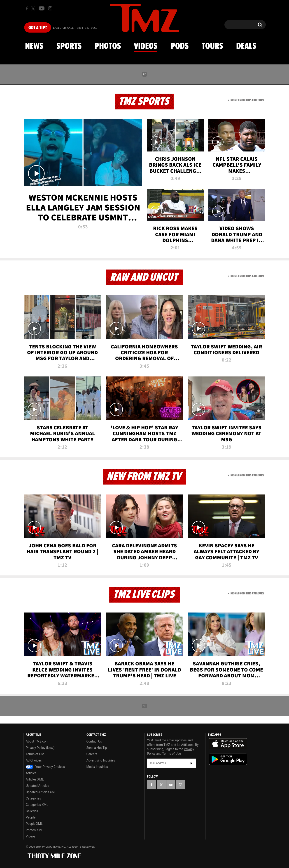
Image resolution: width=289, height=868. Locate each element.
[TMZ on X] (34, 8)
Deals (246, 46)
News (34, 46)
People (31, 817)
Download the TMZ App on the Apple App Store (228, 744)
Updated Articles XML (41, 792)
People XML (34, 824)
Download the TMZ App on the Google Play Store (228, 759)
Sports (69, 46)
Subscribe (191, 763)
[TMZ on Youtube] (42, 8)
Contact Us (94, 741)
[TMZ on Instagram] (50, 8)
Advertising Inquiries (101, 760)
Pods (180, 46)
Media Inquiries (97, 767)
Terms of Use (35, 754)
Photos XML (34, 830)
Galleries (32, 811)
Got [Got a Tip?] (38, 28)
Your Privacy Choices (45, 767)
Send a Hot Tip (97, 748)
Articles (31, 773)
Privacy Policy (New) (40, 748)
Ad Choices (34, 760)
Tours (212, 46)
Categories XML (37, 805)
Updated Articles (37, 786)
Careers (92, 754)
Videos (146, 46)
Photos (108, 46)
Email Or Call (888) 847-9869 (75, 28)
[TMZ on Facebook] (27, 8)
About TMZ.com (37, 741)
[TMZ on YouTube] (171, 785)
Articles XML (35, 779)
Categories (33, 798)
